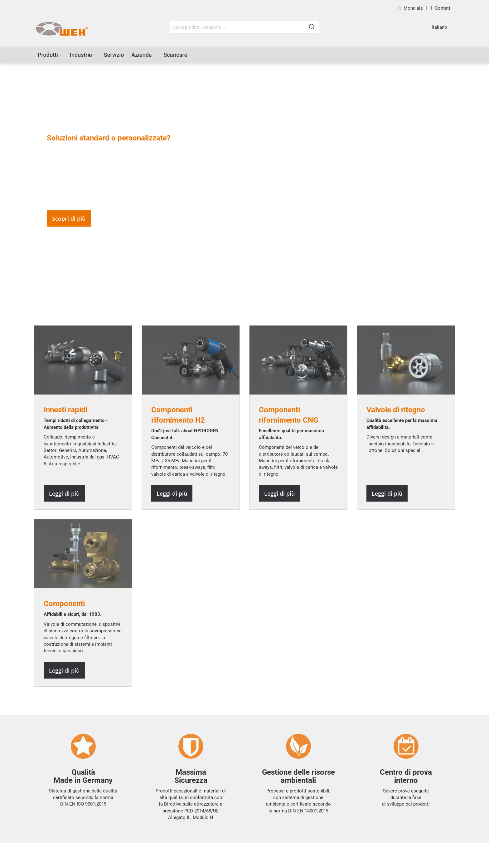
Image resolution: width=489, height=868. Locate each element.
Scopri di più (69, 218)
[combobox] (244, 27)
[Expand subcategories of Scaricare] (189, 55)
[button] (442, 27)
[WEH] (62, 29)
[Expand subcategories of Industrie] (94, 55)
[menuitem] (50, 55)
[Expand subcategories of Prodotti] (60, 55)
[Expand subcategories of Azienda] (154, 55)
